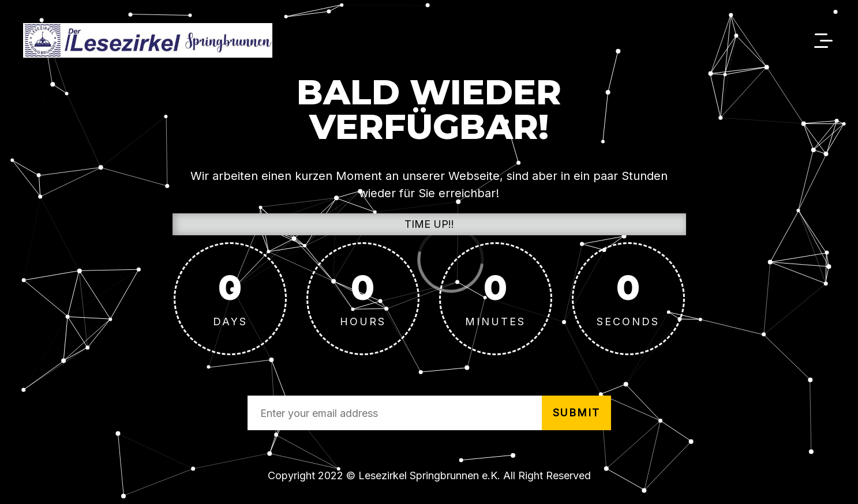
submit (576, 413)
